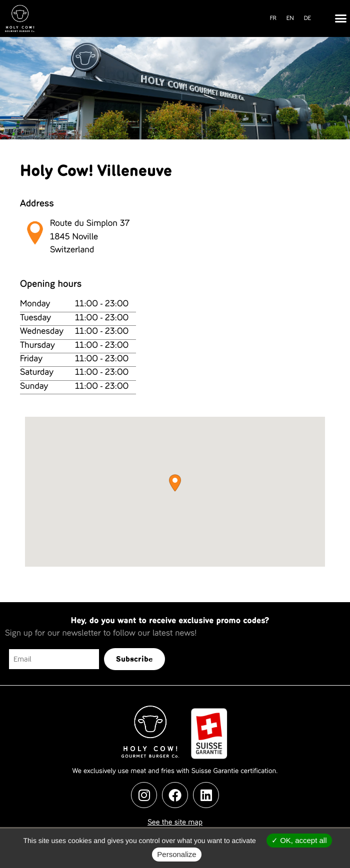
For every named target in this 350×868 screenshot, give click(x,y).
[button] (341, 18)
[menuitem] (273, 19)
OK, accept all (299, 840)
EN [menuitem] (290, 18)
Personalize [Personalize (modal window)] (176, 854)
